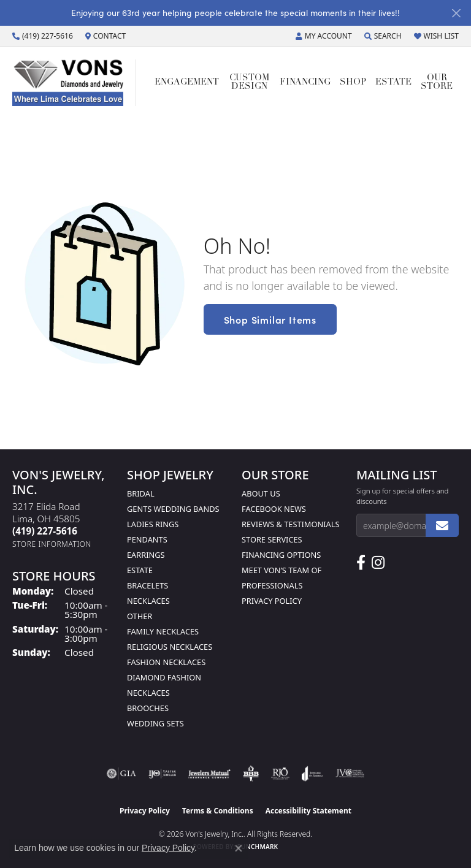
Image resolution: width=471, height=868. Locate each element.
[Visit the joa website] (312, 774)
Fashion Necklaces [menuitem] (166, 662)
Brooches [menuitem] (148, 708)
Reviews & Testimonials (290, 524)
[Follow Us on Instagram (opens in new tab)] (378, 563)
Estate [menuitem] (140, 570)
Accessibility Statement (308, 811)
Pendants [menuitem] (147, 539)
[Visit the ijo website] (162, 774)
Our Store (437, 82)
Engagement (187, 82)
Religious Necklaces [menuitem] (170, 647)
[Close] (456, 13)
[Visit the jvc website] (350, 774)
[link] (43, 36)
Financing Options (281, 555)
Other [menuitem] (140, 616)
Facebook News (274, 509)
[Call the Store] (45, 531)
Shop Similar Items (270, 319)
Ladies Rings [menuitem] (153, 524)
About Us (261, 493)
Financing (305, 82)
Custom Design (249, 82)
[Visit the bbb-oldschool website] (251, 774)
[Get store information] (52, 544)
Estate (393, 82)
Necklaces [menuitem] (148, 601)
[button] (324, 36)
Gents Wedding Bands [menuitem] (173, 509)
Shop (353, 82)
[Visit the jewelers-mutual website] (209, 774)
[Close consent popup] (239, 848)
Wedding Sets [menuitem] (155, 723)
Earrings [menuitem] (146, 555)
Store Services (272, 539)
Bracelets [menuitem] (147, 585)
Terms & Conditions (218, 811)
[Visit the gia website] (121, 774)
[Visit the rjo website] (280, 774)
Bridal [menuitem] (141, 493)
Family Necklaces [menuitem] (163, 631)
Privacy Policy (272, 601)
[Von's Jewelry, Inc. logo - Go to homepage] (74, 83)
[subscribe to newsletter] (442, 525)
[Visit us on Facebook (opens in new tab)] (361, 563)
